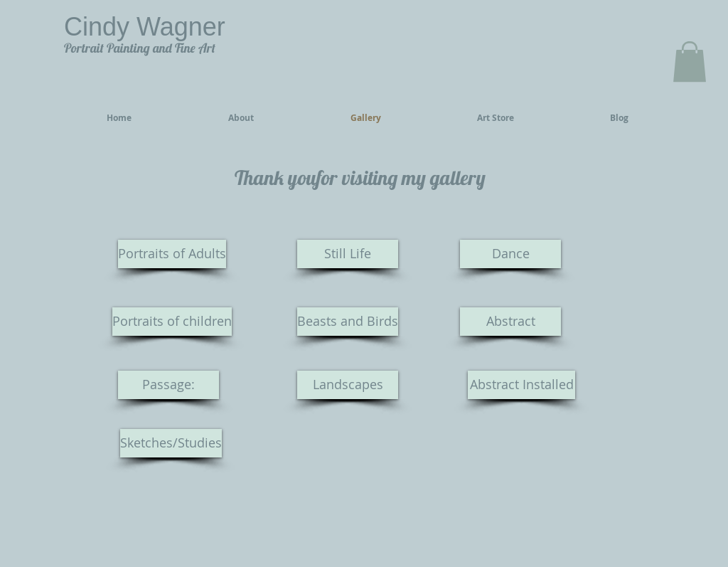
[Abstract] (510, 322)
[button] (690, 62)
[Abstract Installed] (521, 385)
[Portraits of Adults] (172, 254)
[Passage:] (168, 385)
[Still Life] (348, 254)
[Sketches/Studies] (171, 443)
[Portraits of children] (172, 322)
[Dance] (510, 254)
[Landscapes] (348, 385)
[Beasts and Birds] (348, 322)
